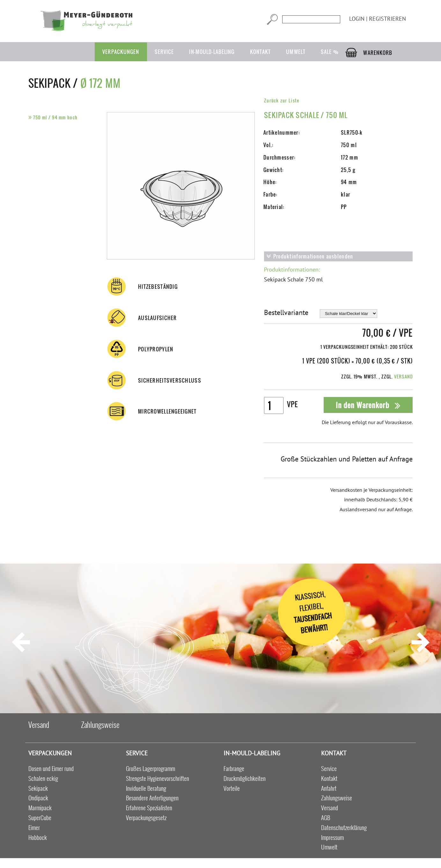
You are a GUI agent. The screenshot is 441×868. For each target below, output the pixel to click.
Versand (404, 376)
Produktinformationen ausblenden (310, 256)
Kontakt (261, 52)
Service (164, 52)
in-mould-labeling (212, 52)
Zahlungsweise (100, 724)
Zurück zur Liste (282, 100)
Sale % (330, 52)
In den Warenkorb (368, 405)
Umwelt (296, 52)
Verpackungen (121, 52)
